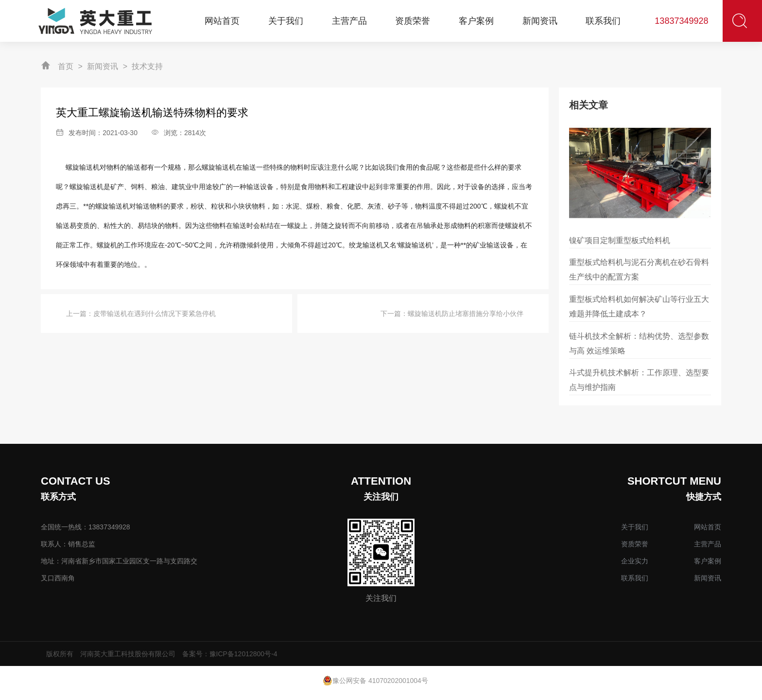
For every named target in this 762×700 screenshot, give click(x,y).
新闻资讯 (103, 66)
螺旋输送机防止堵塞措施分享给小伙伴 (466, 314)
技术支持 (147, 66)
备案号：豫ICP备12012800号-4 (230, 654)
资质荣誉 (635, 544)
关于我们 (635, 527)
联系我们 (635, 578)
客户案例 (708, 561)
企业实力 (635, 561)
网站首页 (708, 527)
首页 (66, 66)
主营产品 (708, 544)
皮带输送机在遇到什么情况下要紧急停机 (155, 314)
